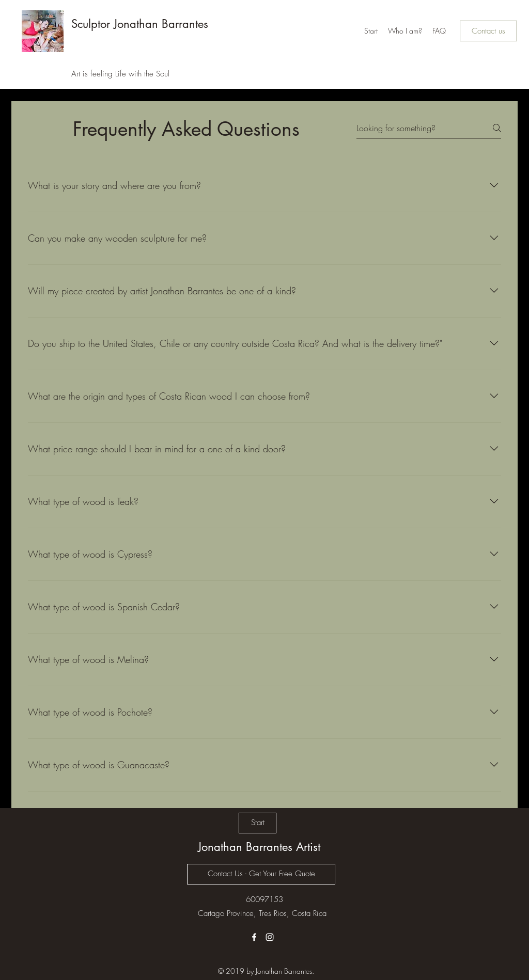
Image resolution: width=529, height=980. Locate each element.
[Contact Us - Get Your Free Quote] (261, 874)
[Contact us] (488, 31)
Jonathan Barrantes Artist (259, 847)
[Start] (258, 823)
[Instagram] (270, 937)
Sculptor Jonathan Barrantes (140, 24)
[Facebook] (254, 937)
